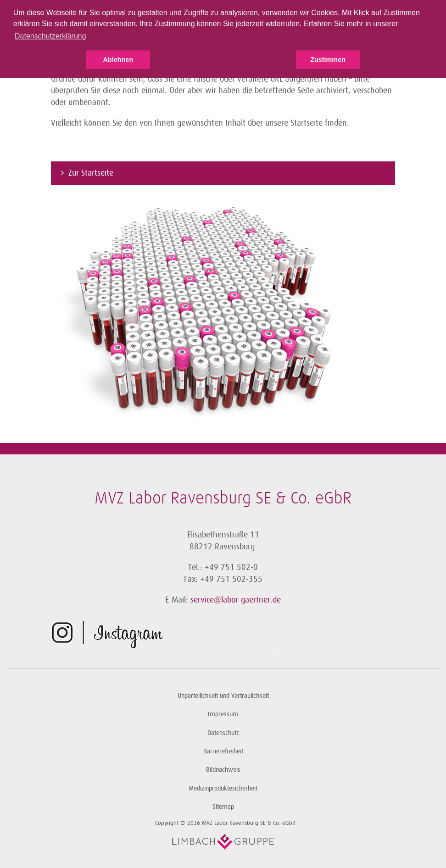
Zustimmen (328, 60)
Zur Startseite (91, 173)
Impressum (223, 714)
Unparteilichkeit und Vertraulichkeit (223, 696)
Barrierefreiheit (223, 751)
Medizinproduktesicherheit (223, 788)
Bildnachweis (223, 770)
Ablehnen (118, 60)
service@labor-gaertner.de (236, 600)
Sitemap (223, 807)
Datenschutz (223, 733)
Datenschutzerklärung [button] (50, 36)
